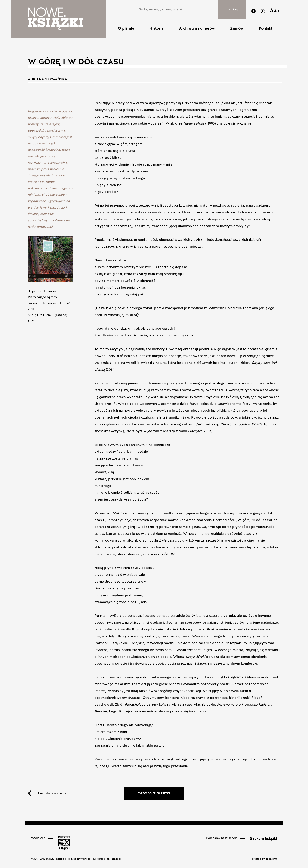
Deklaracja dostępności (107, 859)
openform (271, 859)
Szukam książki (264, 839)
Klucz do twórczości (52, 793)
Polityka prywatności (79, 859)
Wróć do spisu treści (154, 793)
